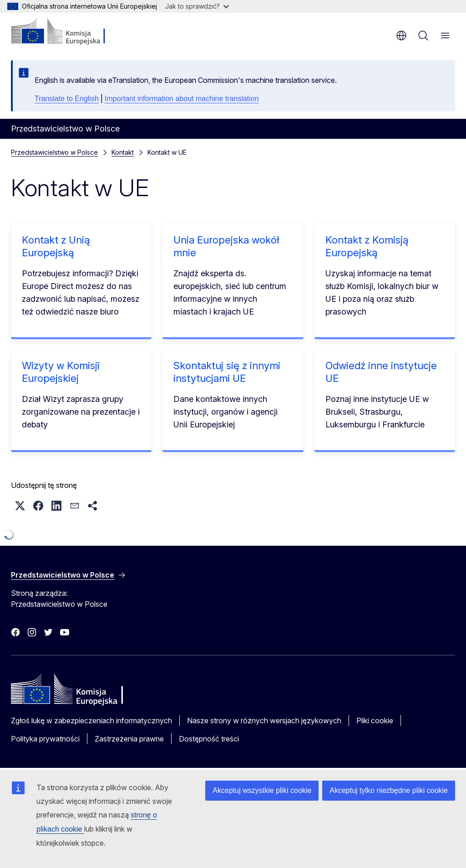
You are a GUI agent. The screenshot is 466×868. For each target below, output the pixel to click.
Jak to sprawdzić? (197, 6)
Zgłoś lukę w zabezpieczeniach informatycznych (91, 721)
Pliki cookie (375, 721)
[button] (20, 506)
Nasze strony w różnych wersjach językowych (264, 721)
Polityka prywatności (45, 739)
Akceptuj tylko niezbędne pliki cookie (389, 790)
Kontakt (123, 152)
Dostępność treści (209, 739)
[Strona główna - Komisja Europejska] (66, 32)
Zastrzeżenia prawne (129, 739)
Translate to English (67, 99)
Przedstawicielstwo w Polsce (54, 152)
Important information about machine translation (182, 99)
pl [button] (401, 36)
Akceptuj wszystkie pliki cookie (262, 790)
